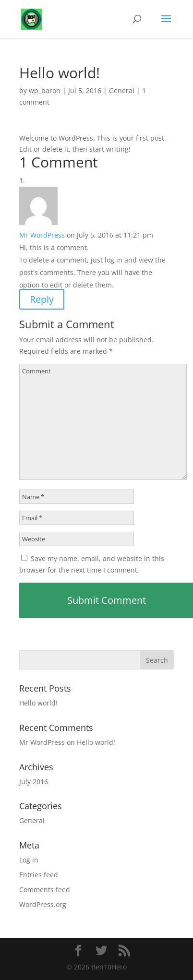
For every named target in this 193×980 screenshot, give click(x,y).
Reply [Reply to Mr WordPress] (42, 299)
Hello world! (38, 703)
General (122, 90)
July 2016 (34, 782)
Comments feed (45, 890)
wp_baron (45, 90)
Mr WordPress (42, 235)
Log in (29, 860)
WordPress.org (43, 904)
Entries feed (39, 875)
